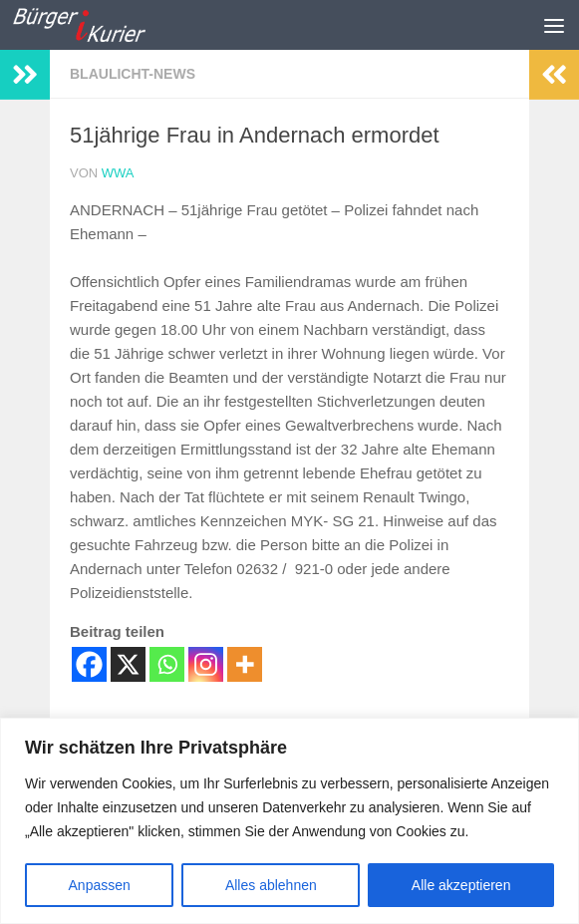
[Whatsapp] (167, 664)
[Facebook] (89, 664)
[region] (289, 821)
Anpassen (100, 885)
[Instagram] (206, 664)
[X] (128, 664)
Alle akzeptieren (461, 885)
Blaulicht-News (133, 74)
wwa (118, 173)
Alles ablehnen (271, 885)
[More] (245, 664)
